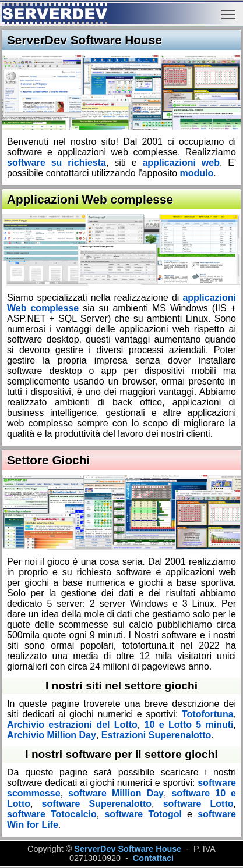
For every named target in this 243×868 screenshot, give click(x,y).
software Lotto (198, 804)
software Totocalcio (52, 814)
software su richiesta (57, 163)
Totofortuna (208, 714)
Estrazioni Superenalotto (156, 735)
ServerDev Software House (128, 849)
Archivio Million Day (52, 735)
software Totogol (143, 814)
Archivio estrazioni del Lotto (72, 725)
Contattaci (153, 858)
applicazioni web (181, 163)
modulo (197, 173)
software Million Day (116, 793)
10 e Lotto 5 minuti (189, 725)
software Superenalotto (97, 804)
